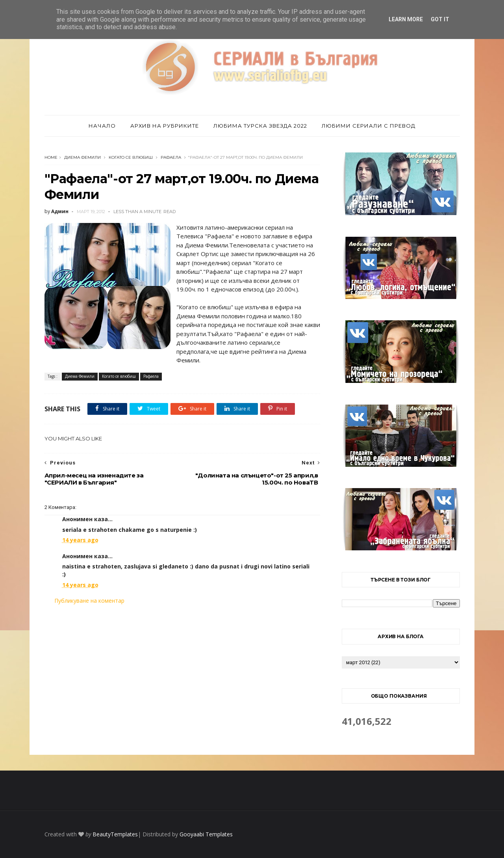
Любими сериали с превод (369, 126)
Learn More (406, 19)
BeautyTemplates (115, 834)
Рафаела (171, 157)
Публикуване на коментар (89, 601)
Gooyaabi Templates (206, 834)
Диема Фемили (82, 157)
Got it (440, 19)
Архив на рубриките (165, 126)
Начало (102, 126)
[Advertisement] (182, 671)
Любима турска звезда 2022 (260, 126)
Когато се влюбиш (131, 157)
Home (51, 157)
